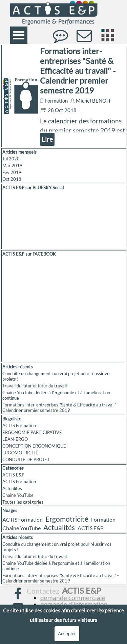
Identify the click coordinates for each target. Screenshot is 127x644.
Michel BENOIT (93, 101)
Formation (56, 101)
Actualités (12, 488)
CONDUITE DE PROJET (26, 459)
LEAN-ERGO (15, 439)
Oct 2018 (12, 179)
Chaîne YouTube (18, 495)
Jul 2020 (11, 159)
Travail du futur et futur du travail (35, 386)
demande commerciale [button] (73, 598)
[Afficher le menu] (19, 35)
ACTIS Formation (19, 425)
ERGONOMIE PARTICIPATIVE (32, 432)
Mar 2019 (12, 166)
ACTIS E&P (13, 475)
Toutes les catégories (23, 502)
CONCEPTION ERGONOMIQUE (34, 446)
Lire (47, 139)
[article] (63, 96)
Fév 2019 (12, 172)
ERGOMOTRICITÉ (20, 453)
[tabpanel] (70, 601)
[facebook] (18, 593)
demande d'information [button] (74, 604)
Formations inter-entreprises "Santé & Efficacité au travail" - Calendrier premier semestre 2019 (78, 71)
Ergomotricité (67, 519)
